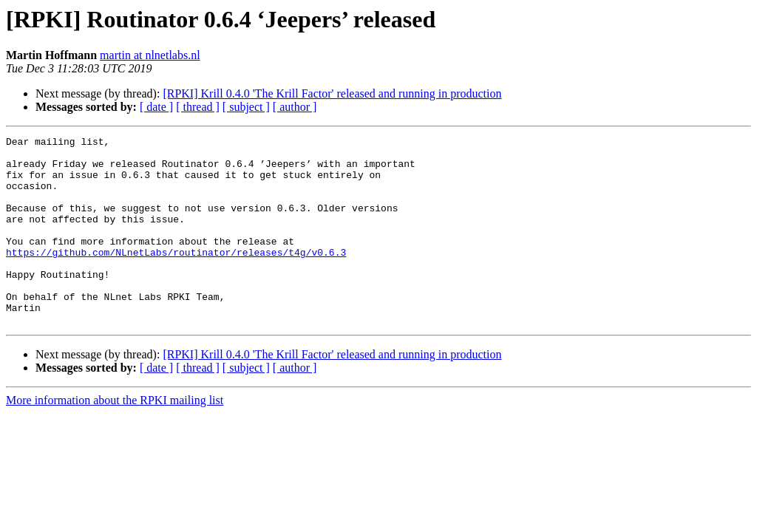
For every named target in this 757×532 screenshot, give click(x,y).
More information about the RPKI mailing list (115, 438)
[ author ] (295, 107)
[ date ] (156, 107)
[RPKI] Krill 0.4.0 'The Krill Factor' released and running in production (332, 93)
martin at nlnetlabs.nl (150, 55)
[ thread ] (198, 107)
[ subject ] (246, 107)
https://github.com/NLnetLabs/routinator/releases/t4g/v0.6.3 (176, 276)
